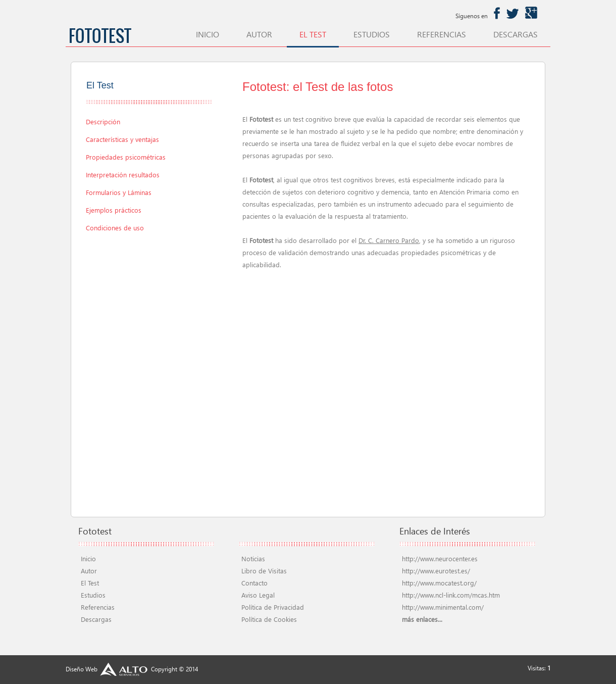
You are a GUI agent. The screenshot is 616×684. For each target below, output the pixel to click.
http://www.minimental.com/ (443, 607)
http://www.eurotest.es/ (436, 571)
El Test (90, 583)
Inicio (88, 558)
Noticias (253, 558)
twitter (512, 13)
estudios (372, 35)
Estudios (93, 595)
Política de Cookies (269, 619)
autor (259, 35)
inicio (208, 35)
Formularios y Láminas (119, 192)
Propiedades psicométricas (126, 157)
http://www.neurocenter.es (440, 558)
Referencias (98, 607)
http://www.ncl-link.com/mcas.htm (451, 595)
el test (313, 35)
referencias (442, 35)
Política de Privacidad (273, 607)
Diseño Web (108, 669)
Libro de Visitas (264, 571)
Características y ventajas (122, 139)
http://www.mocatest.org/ (439, 583)
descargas (516, 35)
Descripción (103, 121)
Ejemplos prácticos (114, 210)
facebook (497, 13)
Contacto (254, 583)
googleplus (531, 13)
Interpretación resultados (123, 175)
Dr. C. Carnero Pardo (389, 240)
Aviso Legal (258, 595)
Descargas (96, 619)
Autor (89, 571)
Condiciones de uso (115, 228)
